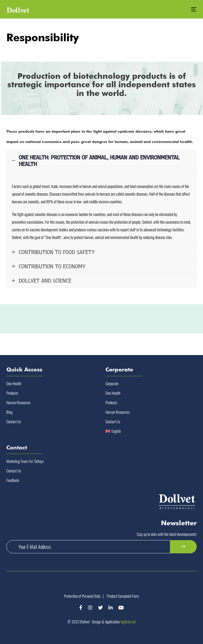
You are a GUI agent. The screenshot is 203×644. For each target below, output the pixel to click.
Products (12, 393)
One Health (14, 383)
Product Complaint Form (123, 596)
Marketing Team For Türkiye (25, 461)
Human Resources (18, 402)
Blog (9, 412)
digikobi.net (128, 622)
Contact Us (14, 421)
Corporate (112, 383)
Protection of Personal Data (82, 596)
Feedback (13, 480)
